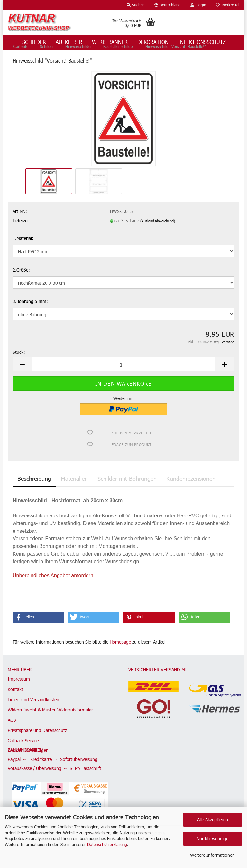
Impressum (19, 697)
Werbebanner (110, 42)
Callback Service (23, 759)
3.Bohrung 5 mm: (30, 319)
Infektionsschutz (202, 42)
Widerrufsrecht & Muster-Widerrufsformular (50, 728)
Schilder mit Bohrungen (127, 496)
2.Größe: (21, 288)
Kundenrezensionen (191, 496)
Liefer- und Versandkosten (33, 717)
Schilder (34, 42)
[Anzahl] (123, 383)
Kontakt (15, 707)
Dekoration (153, 42)
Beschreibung (34, 496)
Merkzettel (228, 5)
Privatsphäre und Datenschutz (37, 748)
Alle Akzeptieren (213, 820)
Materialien (74, 496)
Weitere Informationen (212, 855)
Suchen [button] (136, 5)
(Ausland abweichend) (158, 239)
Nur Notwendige (212, 839)
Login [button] (198, 5)
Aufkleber (69, 42)
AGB (12, 738)
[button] (168, 5)
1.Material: (23, 256)
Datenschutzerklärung (107, 844)
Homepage (120, 660)
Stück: (19, 370)
